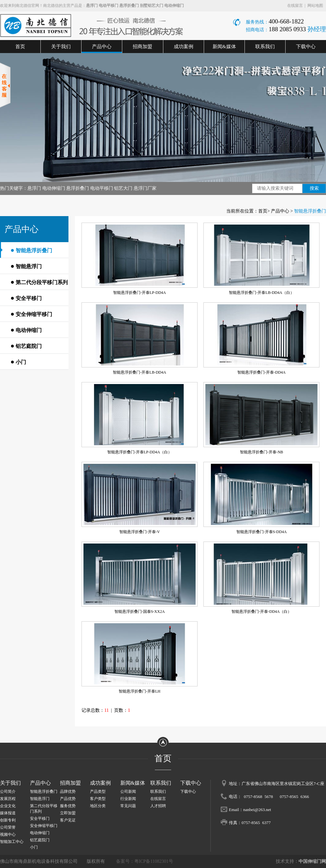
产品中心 (102, 47)
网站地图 (315, 6)
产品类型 (98, 792)
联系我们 (265, 47)
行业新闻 (128, 799)
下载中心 (306, 47)
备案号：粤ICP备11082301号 (145, 861)
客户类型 (98, 799)
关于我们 (61, 47)
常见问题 (128, 806)
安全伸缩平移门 (31, 314)
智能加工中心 (12, 842)
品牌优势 (68, 792)
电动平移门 (109, 6)
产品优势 (68, 799)
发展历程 (8, 799)
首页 (20, 47)
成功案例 (184, 47)
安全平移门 (26, 298)
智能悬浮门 (26, 266)
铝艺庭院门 (26, 346)
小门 (18, 362)
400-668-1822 (286, 21)
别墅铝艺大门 (152, 6)
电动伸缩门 (174, 6)
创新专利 (8, 820)
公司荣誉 (8, 827)
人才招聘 (158, 806)
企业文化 (8, 806)
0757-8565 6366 (294, 796)
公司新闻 (128, 792)
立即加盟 (68, 813)
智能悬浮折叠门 (31, 250)
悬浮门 (92, 6)
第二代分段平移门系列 (39, 282)
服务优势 (68, 806)
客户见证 (68, 820)
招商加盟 (142, 47)
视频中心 (8, 834)
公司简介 (8, 792)
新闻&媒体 (224, 47)
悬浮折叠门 (129, 6)
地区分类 (98, 806)
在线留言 (295, 6)
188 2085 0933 (288, 29)
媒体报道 (8, 813)
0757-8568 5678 (258, 796)
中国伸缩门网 (312, 861)
